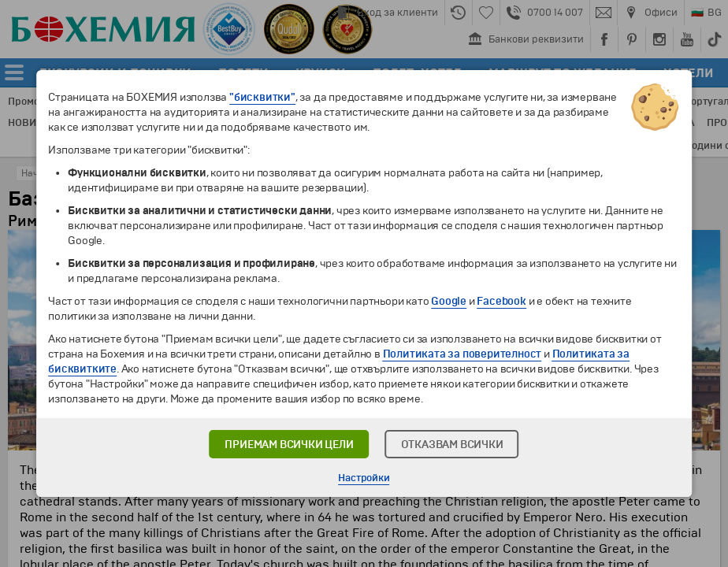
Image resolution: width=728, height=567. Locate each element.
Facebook (501, 301)
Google (449, 301)
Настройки (364, 478)
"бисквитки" (262, 97)
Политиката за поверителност (462, 354)
